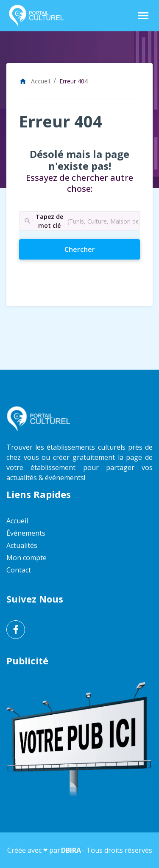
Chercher (95, 249)
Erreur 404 (74, 81)
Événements (26, 533)
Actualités (22, 545)
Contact (19, 570)
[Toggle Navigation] (143, 16)
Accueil (35, 81)
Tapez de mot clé (43, 221)
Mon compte (26, 558)
